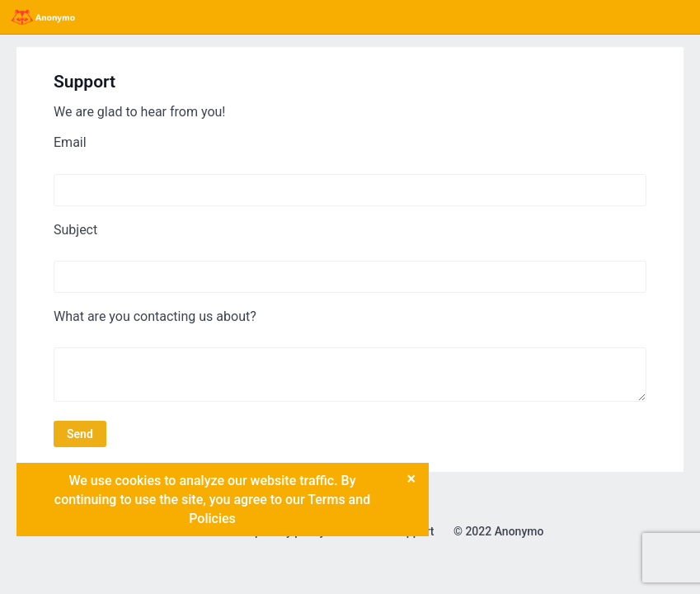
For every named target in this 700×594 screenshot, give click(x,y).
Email (70, 142)
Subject (75, 230)
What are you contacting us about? (155, 316)
